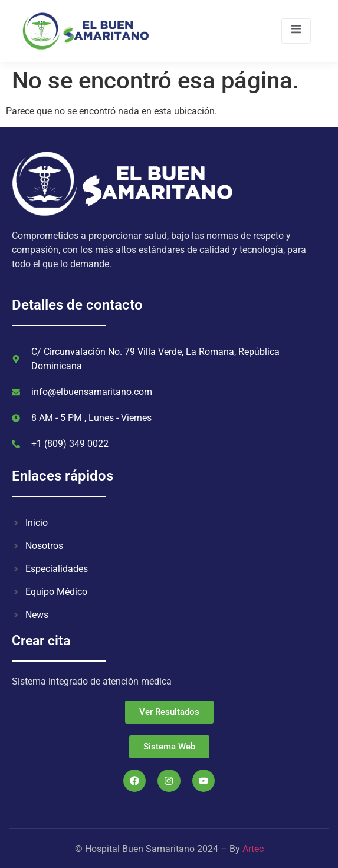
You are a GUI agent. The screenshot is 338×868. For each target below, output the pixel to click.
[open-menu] (296, 31)
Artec (253, 849)
